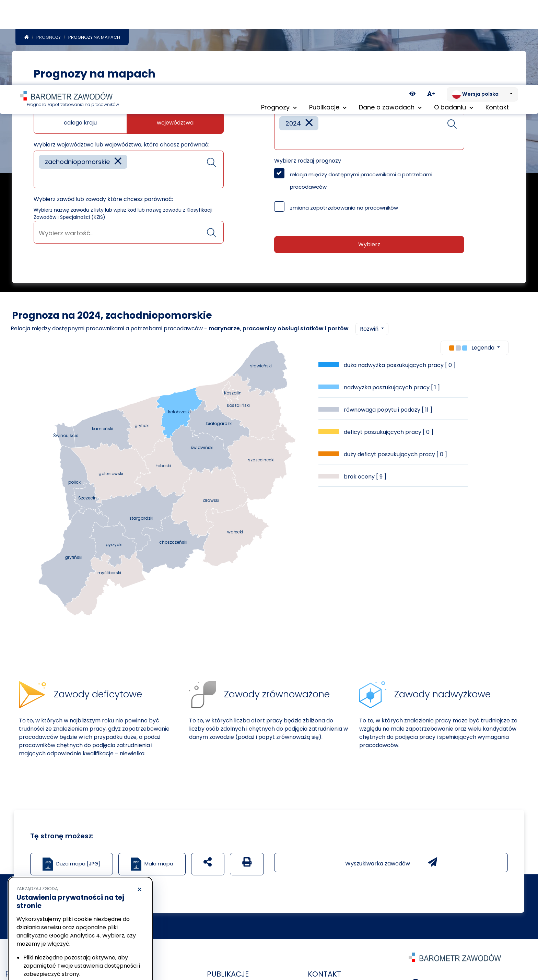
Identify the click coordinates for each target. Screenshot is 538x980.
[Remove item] (118, 153)
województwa (175, 114)
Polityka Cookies (102, 929)
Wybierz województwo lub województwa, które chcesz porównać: (121, 136)
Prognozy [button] (279, 24)
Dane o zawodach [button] (390, 24)
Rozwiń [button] (370, 320)
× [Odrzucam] (139, 805)
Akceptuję (113, 954)
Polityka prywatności (39, 936)
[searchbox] (41, 169)
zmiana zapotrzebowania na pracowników (344, 199)
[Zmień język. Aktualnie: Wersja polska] (482, 10)
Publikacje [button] (328, 24)
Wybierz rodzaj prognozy (308, 152)
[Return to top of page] (529, 951)
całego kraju (80, 114)
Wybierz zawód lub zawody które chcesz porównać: (103, 190)
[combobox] (129, 161)
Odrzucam (48, 954)
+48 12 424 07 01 (452, 974)
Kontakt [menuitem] (497, 24)
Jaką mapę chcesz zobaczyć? (74, 97)
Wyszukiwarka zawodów (391, 853)
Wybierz (369, 235)
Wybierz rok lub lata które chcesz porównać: (335, 97)
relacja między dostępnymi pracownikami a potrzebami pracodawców (361, 172)
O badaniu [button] (454, 24)
